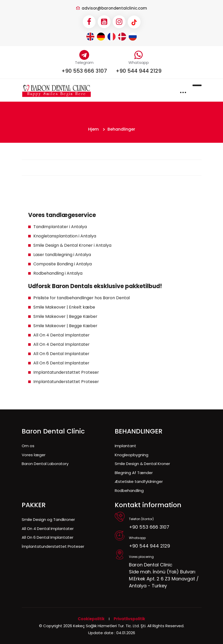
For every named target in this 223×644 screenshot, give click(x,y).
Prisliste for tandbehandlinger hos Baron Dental (82, 298)
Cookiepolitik (91, 619)
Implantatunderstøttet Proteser (66, 372)
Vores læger (34, 455)
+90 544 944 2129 (139, 71)
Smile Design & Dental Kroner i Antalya (72, 245)
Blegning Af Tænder (134, 473)
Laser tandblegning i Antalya (62, 255)
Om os (28, 446)
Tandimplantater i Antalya (60, 227)
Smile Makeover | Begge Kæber (65, 316)
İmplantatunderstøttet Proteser (53, 546)
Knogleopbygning (132, 455)
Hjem (93, 129)
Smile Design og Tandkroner (48, 519)
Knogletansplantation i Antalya (65, 236)
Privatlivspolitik (129, 619)
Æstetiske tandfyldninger (139, 481)
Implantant (125, 446)
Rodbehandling (129, 491)
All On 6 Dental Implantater (61, 354)
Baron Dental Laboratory (45, 464)
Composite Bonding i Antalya (63, 264)
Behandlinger (121, 129)
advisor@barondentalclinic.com (114, 8)
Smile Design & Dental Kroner (142, 464)
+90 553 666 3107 (84, 71)
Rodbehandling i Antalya (58, 273)
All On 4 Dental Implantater (61, 335)
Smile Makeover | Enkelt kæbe (64, 307)
